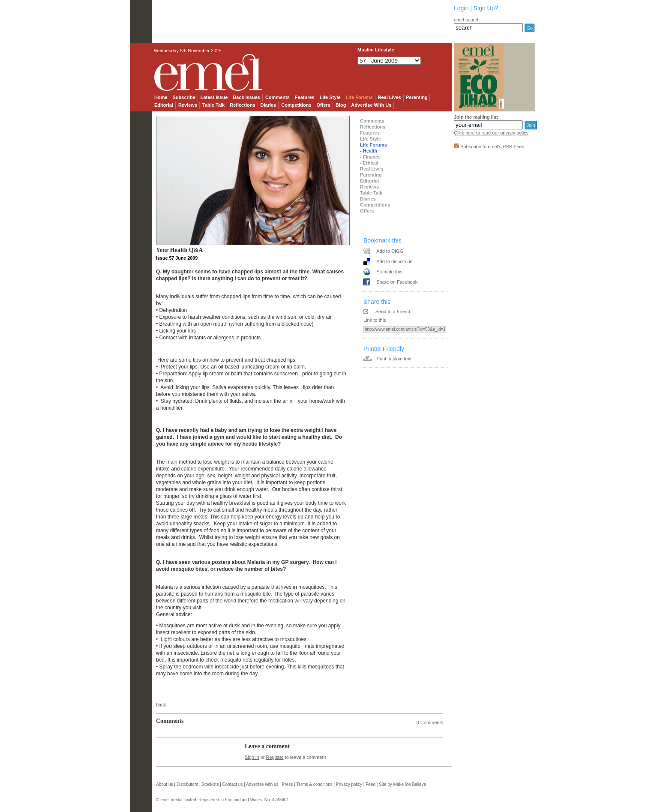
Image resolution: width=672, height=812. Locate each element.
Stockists (210, 784)
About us (164, 784)
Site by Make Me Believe (402, 784)
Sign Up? (486, 8)
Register (275, 757)
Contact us (233, 784)
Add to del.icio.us (394, 261)
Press (288, 784)
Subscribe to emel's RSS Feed (492, 147)
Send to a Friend (393, 312)
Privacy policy (349, 784)
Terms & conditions (314, 784)
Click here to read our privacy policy (491, 133)
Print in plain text (394, 359)
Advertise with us (262, 784)
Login (461, 8)
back (161, 704)
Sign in (252, 757)
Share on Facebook (397, 282)
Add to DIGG (390, 251)
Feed (370, 784)
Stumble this (389, 272)
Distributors (187, 784)
